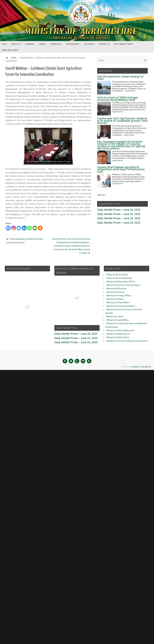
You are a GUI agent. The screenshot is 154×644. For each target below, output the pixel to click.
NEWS (14, 58)
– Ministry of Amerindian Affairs (120, 282)
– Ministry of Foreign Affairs (118, 296)
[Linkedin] (24, 228)
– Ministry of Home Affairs (117, 303)
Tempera (136, 367)
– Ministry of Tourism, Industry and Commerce (127, 341)
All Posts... (102, 195)
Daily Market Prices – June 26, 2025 (119, 210)
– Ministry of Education (116, 289)
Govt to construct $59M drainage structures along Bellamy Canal (117, 99)
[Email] (35, 228)
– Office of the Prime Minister (119, 278)
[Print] (40, 228)
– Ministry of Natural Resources (120, 330)
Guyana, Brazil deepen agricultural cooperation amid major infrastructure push (121, 169)
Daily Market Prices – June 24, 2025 (119, 218)
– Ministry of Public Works (117, 337)
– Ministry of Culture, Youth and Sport (123, 285)
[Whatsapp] (30, 228)
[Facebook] (8, 228)
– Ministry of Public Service (118, 334)
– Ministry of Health (114, 299)
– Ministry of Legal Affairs (117, 320)
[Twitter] (19, 228)
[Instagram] (13, 228)
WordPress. (146, 367)
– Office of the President (117, 275)
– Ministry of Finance (115, 292)
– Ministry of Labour (115, 317)
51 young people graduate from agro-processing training (25, 241)
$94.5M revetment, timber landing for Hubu (121, 78)
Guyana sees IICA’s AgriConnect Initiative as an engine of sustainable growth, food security (122, 121)
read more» (130, 91)
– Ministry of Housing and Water (120, 306)
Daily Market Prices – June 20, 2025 (119, 223)
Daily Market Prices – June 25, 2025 (119, 214)
